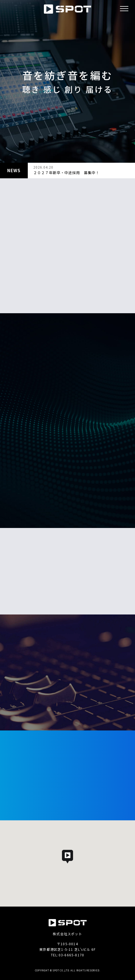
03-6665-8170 (71, 955)
